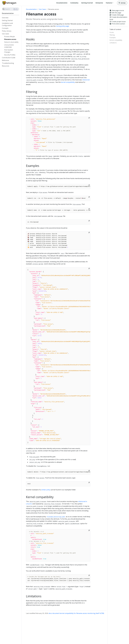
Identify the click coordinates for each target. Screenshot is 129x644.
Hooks (112, 32)
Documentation (31, 9)
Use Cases (42, 9)
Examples (113, 38)
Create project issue (118, 22)
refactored (86, 80)
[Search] (11, 9)
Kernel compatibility (116, 40)
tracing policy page (62, 26)
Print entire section (117, 24)
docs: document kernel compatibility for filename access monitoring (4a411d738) (76, 613)
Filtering (112, 35)
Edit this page (115, 13)
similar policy (46, 490)
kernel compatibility (68, 82)
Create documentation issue (118, 18)
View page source (117, 10)
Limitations (113, 43)
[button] (110, 3)
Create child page (117, 15)
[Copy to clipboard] (89, 118)
